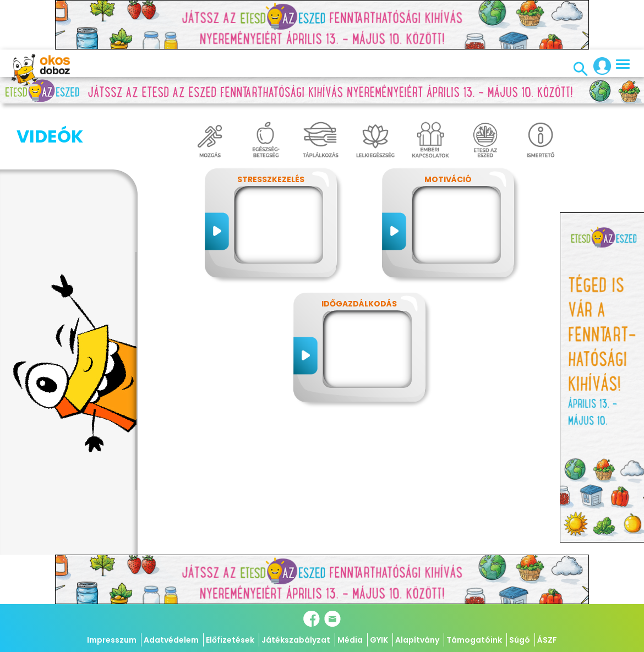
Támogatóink (474, 640)
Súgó (520, 640)
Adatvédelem (171, 640)
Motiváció (448, 179)
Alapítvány (417, 640)
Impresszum (112, 640)
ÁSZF (547, 640)
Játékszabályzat (296, 640)
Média (350, 640)
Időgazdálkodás (359, 304)
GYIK (379, 640)
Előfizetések (230, 640)
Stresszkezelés (271, 179)
